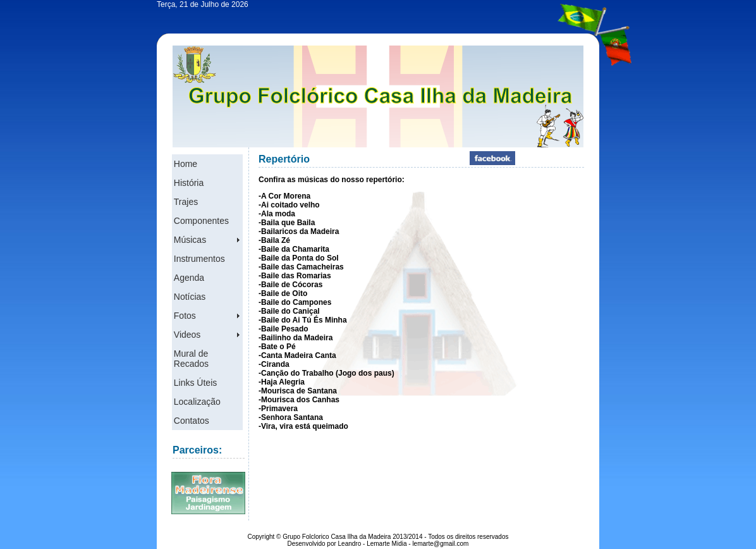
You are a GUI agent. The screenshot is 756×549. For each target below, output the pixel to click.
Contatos (192, 421)
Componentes (201, 221)
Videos (187, 335)
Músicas (190, 240)
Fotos (185, 316)
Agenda (189, 278)
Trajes (186, 202)
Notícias (190, 297)
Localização (197, 402)
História (189, 183)
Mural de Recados (191, 359)
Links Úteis (195, 383)
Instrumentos (199, 259)
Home (186, 164)
